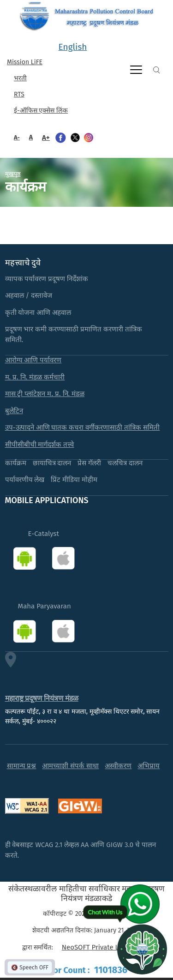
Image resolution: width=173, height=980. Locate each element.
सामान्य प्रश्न (22, 766)
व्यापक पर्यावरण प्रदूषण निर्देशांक (47, 279)
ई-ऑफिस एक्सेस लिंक (41, 111)
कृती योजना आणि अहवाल (38, 313)
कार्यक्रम (16, 463)
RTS (19, 94)
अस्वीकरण (118, 766)
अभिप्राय (149, 766)
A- (17, 137)
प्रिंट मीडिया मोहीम (74, 480)
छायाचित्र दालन (52, 463)
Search (156, 70)
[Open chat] (142, 949)
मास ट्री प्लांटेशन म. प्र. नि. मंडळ (45, 394)
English (73, 47)
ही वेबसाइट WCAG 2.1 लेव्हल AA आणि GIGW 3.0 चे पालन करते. (81, 850)
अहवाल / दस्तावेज (29, 295)
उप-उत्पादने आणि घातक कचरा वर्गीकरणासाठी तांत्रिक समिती (83, 427)
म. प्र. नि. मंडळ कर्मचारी (35, 377)
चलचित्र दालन (125, 463)
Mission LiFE (25, 62)
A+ (46, 138)
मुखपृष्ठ (13, 174)
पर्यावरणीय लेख (25, 480)
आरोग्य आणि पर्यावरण (33, 360)
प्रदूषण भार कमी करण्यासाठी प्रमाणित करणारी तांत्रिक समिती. (74, 334)
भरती (20, 78)
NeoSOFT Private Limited (100, 947)
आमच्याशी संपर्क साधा (70, 766)
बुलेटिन (14, 411)
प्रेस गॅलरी (89, 463)
